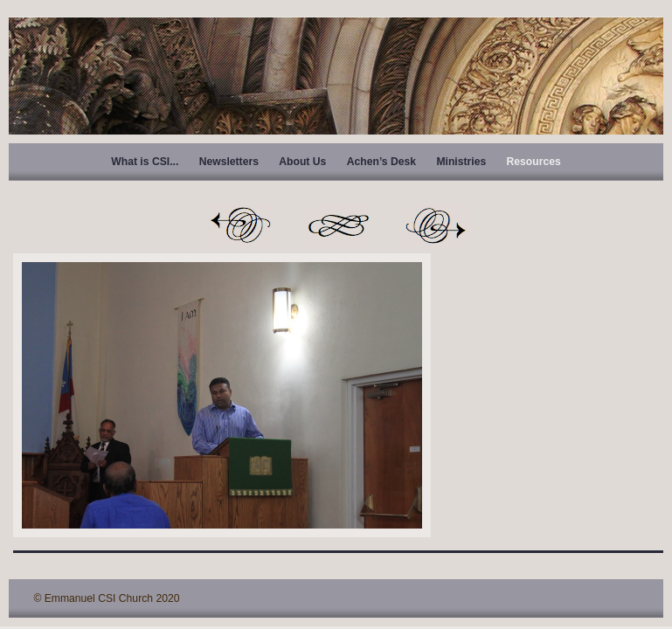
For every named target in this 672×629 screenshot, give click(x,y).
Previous (240, 225)
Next (436, 225)
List (338, 225)
